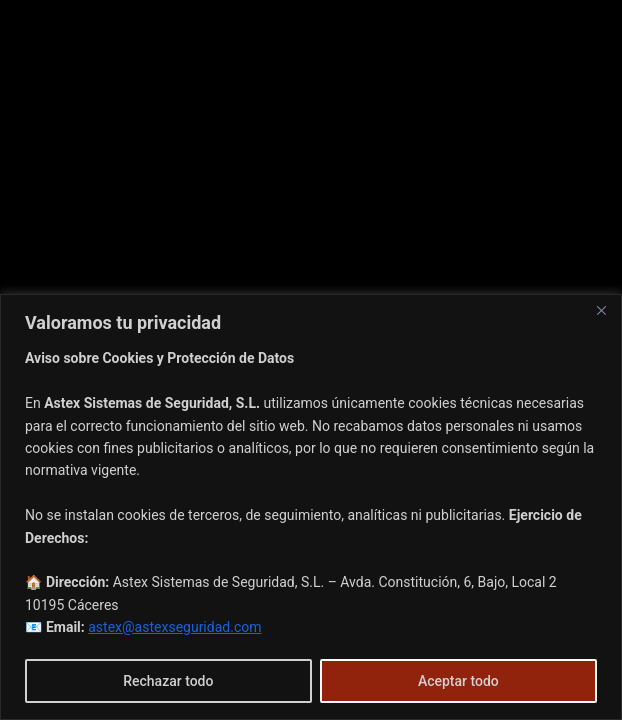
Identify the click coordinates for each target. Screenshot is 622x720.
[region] (311, 507)
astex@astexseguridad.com (174, 627)
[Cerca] (601, 311)
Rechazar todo (168, 681)
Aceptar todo (458, 681)
